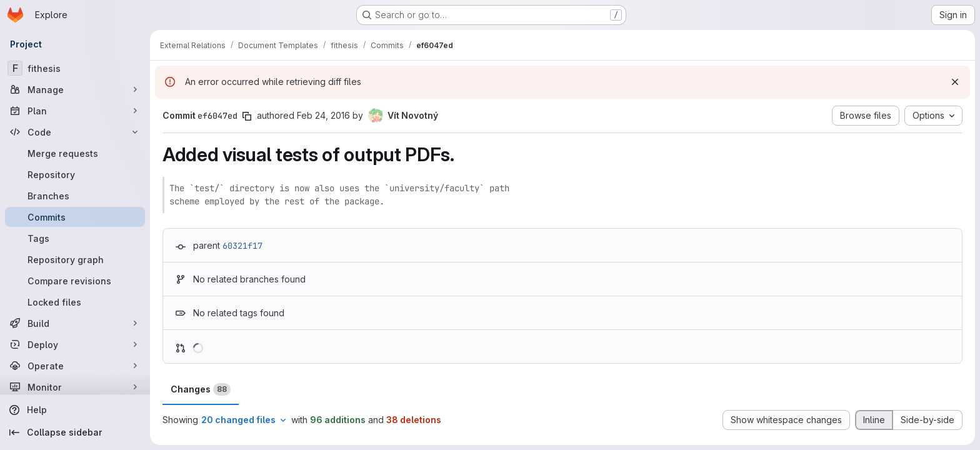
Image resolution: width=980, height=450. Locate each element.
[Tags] (75, 238)
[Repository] (75, 174)
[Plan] (75, 111)
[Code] (75, 132)
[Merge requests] (75, 153)
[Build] (75, 323)
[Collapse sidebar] (75, 432)
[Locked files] (75, 302)
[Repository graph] (75, 259)
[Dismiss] (955, 82)
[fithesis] (75, 68)
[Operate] (75, 366)
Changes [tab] (201, 389)
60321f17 (242, 246)
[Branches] (75, 196)
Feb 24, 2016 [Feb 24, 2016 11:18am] (323, 115)
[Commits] (75, 217)
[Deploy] (75, 344)
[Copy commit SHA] (247, 116)
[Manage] (75, 89)
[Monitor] (75, 387)
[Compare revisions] (75, 281)
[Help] (75, 410)
